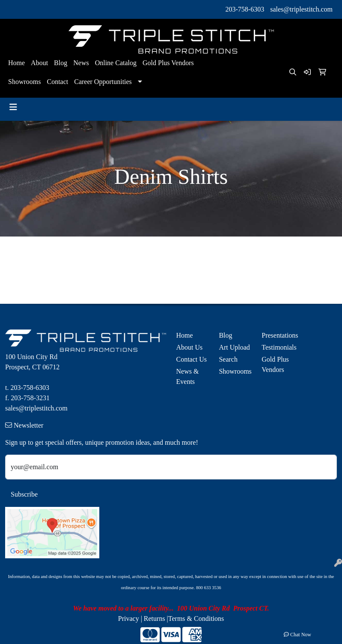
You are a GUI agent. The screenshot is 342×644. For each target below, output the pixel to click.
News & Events (188, 376)
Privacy (129, 619)
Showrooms (24, 82)
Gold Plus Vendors (168, 63)
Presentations (278, 335)
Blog (61, 63)
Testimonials (278, 347)
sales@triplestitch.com (301, 9)
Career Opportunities (103, 82)
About (39, 63)
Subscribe (24, 494)
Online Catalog (116, 63)
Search (228, 359)
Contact (57, 82)
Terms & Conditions (196, 619)
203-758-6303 (245, 9)
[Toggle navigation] (13, 107)
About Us (190, 347)
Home (16, 63)
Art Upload (234, 347)
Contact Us (192, 359)
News (81, 63)
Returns (155, 619)
